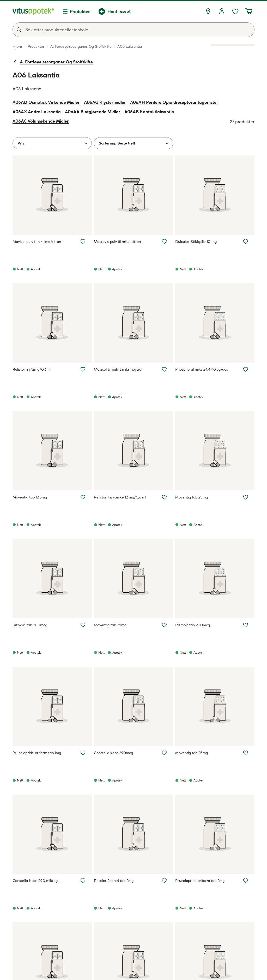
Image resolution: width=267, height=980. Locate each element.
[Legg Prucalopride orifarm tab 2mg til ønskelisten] (246, 881)
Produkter (80, 11)
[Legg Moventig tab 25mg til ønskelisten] (246, 497)
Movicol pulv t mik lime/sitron (37, 242)
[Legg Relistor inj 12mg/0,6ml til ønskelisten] (83, 369)
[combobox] (133, 30)
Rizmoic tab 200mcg (30, 625)
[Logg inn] (222, 11)
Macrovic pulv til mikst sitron (117, 242)
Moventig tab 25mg (192, 497)
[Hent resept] (114, 11)
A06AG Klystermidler (105, 102)
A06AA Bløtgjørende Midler (93, 112)
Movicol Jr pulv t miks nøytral (118, 369)
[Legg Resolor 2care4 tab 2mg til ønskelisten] (164, 881)
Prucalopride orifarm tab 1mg (37, 753)
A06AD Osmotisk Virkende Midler (46, 102)
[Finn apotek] (208, 11)
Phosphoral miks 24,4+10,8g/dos (202, 369)
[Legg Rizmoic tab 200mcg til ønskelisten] (83, 625)
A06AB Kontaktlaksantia (149, 112)
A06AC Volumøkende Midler (41, 121)
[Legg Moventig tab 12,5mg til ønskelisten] (83, 497)
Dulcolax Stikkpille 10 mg (196, 242)
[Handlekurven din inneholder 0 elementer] (249, 11)
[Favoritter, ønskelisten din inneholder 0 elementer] (235, 11)
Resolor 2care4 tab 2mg (114, 881)
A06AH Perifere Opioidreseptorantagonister (174, 102)
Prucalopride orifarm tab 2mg (200, 881)
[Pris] (52, 143)
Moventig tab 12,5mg (30, 497)
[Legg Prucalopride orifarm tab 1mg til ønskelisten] (83, 753)
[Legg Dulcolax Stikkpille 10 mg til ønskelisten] (246, 242)
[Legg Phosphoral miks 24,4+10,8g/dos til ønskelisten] (246, 369)
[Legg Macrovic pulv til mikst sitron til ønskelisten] (164, 242)
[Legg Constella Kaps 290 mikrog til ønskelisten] (83, 881)
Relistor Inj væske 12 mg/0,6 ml (120, 497)
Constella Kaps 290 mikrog (35, 881)
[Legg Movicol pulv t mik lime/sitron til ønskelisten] (83, 242)
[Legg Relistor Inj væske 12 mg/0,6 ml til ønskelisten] (164, 497)
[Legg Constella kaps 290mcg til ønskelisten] (164, 753)
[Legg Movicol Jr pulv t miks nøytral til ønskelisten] (164, 369)
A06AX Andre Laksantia (37, 112)
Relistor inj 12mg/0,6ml (31, 369)
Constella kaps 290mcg (113, 753)
